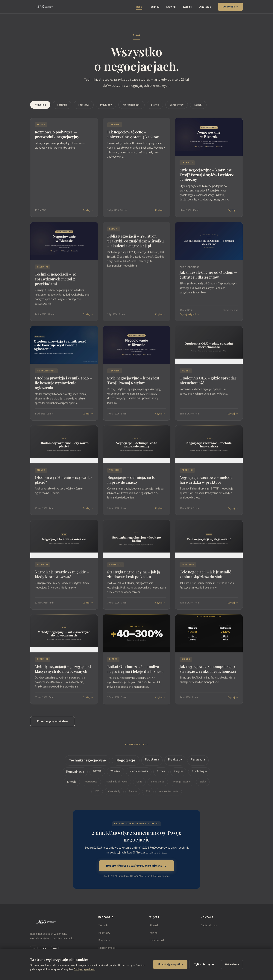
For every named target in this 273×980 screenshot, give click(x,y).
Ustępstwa (91, 785)
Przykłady (106, 105)
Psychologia (199, 774)
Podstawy (84, 105)
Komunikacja (75, 775)
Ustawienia (232, 964)
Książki (188, 7)
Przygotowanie (182, 785)
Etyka (203, 785)
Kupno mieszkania (169, 794)
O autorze (205, 7)
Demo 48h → (230, 7)
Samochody (177, 105)
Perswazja (198, 763)
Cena (139, 785)
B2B (148, 794)
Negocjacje (126, 763)
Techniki (154, 7)
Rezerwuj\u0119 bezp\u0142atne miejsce (137, 866)
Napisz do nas (209, 925)
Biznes (155, 105)
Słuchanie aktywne (117, 785)
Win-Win (116, 774)
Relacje (133, 794)
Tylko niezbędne (204, 964)
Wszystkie (40, 105)
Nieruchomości (131, 105)
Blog (139, 7)
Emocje (72, 785)
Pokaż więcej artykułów (53, 721)
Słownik (171, 7)
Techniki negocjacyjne (87, 763)
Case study (114, 794)
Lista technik (157, 940)
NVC (97, 794)
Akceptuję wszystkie (170, 964)
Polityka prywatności (85, 969)
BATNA (97, 774)
